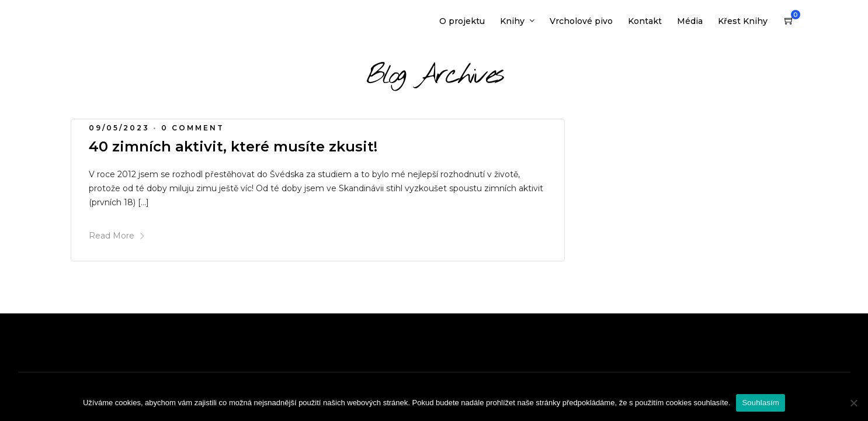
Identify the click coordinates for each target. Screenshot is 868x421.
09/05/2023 (119, 128)
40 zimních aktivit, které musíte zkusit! (233, 146)
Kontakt (645, 21)
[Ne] (853, 403)
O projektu (462, 21)
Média (690, 21)
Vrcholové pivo (581, 21)
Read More (117, 236)
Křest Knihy (743, 21)
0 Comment (193, 128)
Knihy (512, 21)
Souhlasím (761, 403)
